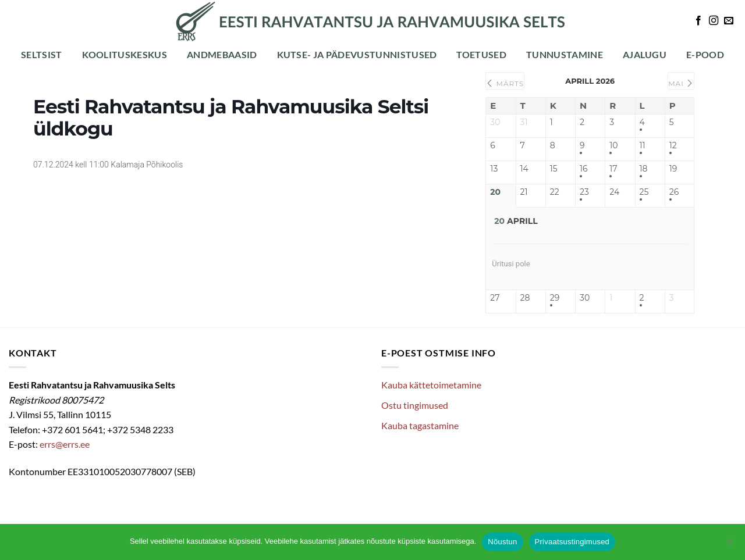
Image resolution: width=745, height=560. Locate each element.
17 (613, 169)
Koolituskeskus (125, 54)
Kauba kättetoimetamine (431, 385)
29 (555, 298)
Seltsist (42, 54)
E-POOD (705, 54)
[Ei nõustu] (729, 545)
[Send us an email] (729, 21)
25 (644, 192)
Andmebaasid (222, 54)
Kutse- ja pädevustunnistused (357, 54)
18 (644, 169)
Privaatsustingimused (572, 542)
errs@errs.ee (65, 444)
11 (643, 146)
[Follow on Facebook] (698, 21)
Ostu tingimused (415, 405)
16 (584, 169)
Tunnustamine (565, 54)
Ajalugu (645, 54)
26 (674, 192)
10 (613, 146)
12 (673, 146)
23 (584, 192)
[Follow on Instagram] (714, 21)
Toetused (481, 54)
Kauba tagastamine (420, 425)
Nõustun (502, 542)
